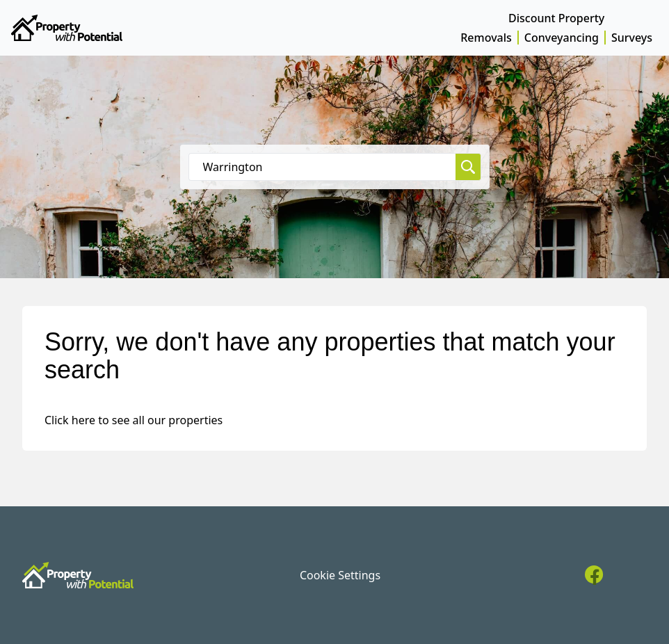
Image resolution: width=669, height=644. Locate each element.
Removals (486, 38)
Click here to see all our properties (134, 420)
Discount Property (556, 18)
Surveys (632, 38)
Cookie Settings (340, 575)
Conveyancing (562, 38)
